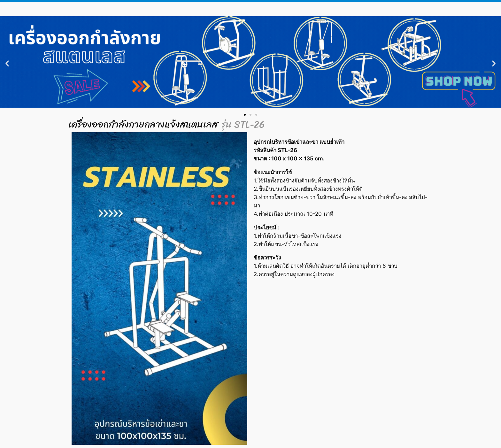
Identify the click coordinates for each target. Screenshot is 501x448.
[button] (7, 63)
